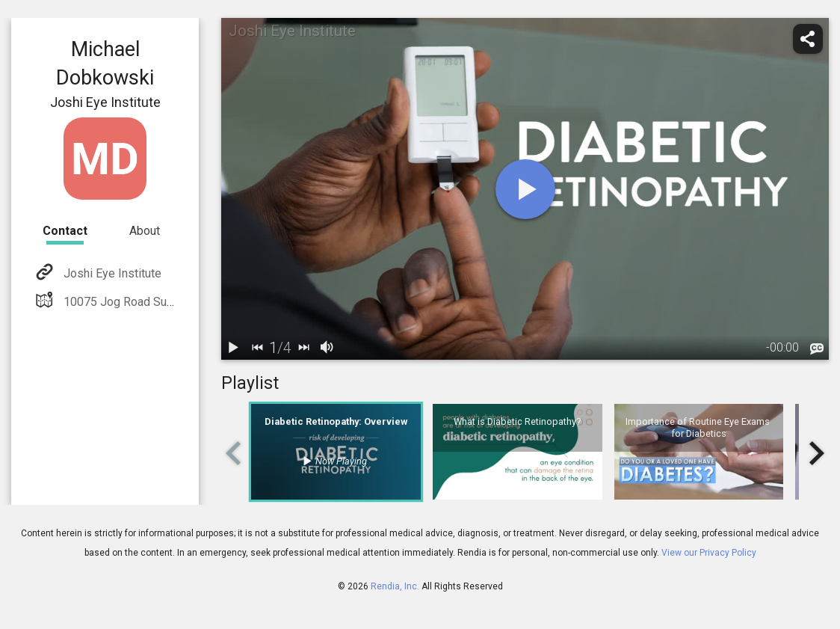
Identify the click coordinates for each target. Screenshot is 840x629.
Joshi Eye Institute (111, 273)
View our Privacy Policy (709, 553)
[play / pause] (233, 348)
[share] (808, 39)
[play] (525, 189)
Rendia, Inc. (395, 586)
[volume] (327, 348)
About (145, 231)
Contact (65, 231)
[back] (257, 348)
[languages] (817, 349)
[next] (303, 348)
